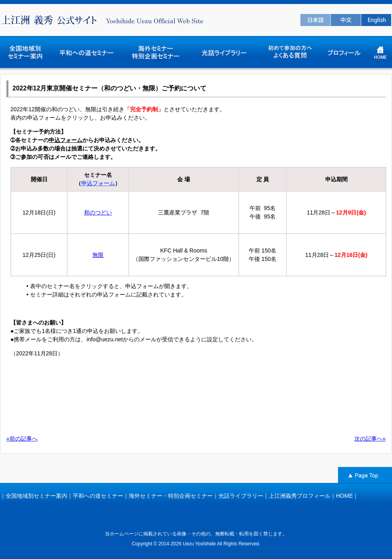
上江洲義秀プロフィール (300, 496)
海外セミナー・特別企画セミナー (171, 496)
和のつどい (98, 212)
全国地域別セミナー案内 (36, 496)
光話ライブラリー (241, 496)
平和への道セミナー (98, 496)
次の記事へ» (370, 439)
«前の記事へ (22, 439)
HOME (344, 496)
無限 (98, 255)
